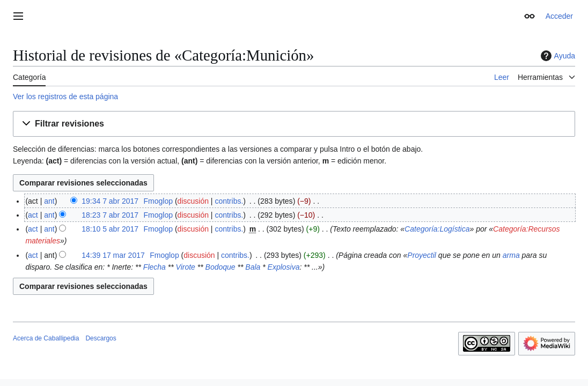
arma (511, 255)
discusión (193, 201)
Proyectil (422, 255)
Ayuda (557, 56)
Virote (186, 267)
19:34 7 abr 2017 (110, 201)
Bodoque (220, 267)
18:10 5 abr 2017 (110, 229)
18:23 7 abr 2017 (110, 215)
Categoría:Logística (437, 229)
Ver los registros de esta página (65, 96)
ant (49, 201)
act (33, 215)
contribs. (229, 201)
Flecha (155, 267)
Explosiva (284, 267)
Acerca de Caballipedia (46, 338)
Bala (253, 267)
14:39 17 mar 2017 (113, 255)
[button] (294, 124)
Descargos (101, 338)
